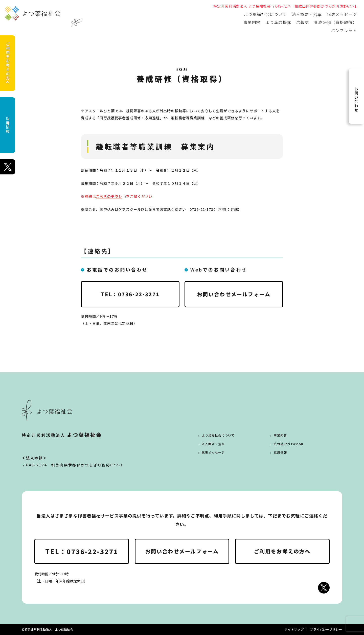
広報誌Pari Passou (288, 444)
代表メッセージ (342, 14)
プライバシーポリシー (326, 629)
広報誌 (303, 22)
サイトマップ (294, 629)
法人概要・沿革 (307, 14)
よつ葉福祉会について (265, 14)
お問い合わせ (356, 99)
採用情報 (8, 125)
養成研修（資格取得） (335, 22)
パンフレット (344, 30)
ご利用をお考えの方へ (8, 63)
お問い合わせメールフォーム (234, 294)
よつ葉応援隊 (278, 22)
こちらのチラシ (109, 196)
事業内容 (252, 22)
